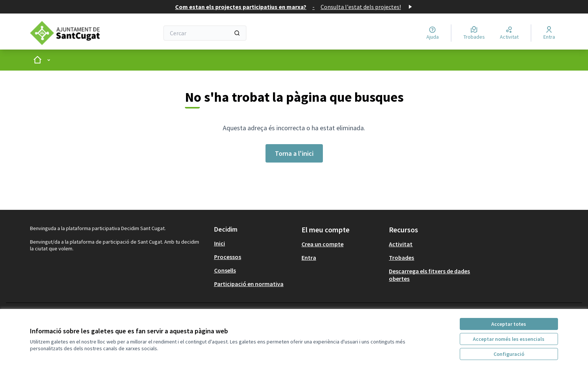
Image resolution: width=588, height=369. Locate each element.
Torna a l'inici (294, 153)
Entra (309, 258)
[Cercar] (205, 33)
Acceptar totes (509, 324)
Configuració (509, 354)
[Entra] (549, 33)
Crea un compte (322, 244)
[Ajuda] (433, 33)
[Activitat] (509, 33)
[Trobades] (474, 33)
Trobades (401, 258)
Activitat (401, 244)
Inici (220, 243)
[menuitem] (255, 243)
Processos (228, 257)
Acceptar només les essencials (509, 339)
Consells (225, 270)
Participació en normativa (249, 284)
